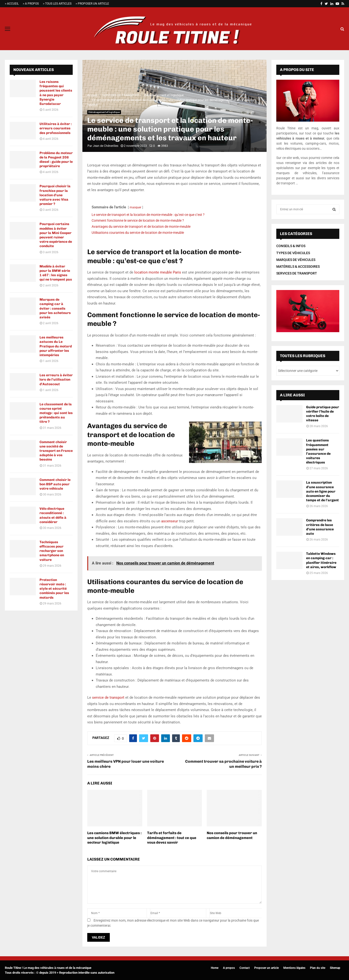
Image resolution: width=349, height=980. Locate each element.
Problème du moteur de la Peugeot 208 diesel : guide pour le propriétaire (56, 160)
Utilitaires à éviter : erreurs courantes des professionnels (56, 128)
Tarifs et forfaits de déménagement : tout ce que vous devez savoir (172, 838)
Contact (245, 968)
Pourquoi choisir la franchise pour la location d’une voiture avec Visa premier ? (55, 195)
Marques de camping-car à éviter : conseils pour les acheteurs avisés (55, 308)
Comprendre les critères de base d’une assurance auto (320, 527)
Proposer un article (266, 968)
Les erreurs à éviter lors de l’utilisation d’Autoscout (56, 380)
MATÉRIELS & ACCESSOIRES (298, 267)
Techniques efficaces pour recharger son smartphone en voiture (52, 551)
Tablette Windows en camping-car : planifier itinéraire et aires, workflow (321, 560)
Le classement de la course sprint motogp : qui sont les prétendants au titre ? (56, 413)
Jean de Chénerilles (106, 146)
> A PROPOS (31, 4)
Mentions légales (294, 968)
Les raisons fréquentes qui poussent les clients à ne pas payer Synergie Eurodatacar (56, 93)
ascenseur (170, 521)
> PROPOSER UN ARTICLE (92, 4)
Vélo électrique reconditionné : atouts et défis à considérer (53, 515)
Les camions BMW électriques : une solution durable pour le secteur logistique (114, 838)
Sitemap (335, 968)
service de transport (108, 698)
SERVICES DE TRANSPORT (297, 273)
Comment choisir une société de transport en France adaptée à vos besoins (56, 451)
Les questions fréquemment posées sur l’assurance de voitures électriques (318, 451)
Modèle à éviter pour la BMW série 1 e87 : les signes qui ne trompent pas (56, 273)
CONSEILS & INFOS (291, 246)
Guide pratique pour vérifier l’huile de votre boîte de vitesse (323, 414)
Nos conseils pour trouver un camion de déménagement (232, 835)
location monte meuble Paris (158, 272)
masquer (135, 207)
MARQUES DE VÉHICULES (296, 260)
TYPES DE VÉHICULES (293, 253)
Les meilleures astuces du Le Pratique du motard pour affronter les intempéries (56, 346)
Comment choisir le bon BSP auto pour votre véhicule (55, 484)
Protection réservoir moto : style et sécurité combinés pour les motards (54, 589)
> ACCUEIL (12, 4)
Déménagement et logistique (104, 112)
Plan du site (318, 968)
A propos (229, 968)
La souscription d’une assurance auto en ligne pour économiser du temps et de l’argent (322, 491)
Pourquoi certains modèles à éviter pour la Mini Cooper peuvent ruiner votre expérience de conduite (56, 235)
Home (215, 968)
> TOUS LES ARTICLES (57, 4)
